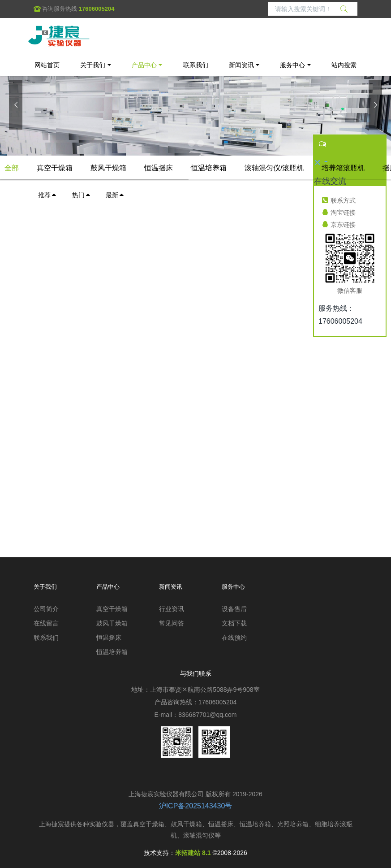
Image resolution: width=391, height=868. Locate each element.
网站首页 (47, 65)
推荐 (47, 195)
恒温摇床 (159, 168)
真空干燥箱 (55, 168)
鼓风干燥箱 (108, 168)
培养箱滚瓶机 (343, 168)
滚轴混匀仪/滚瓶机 (274, 168)
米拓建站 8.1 (193, 853)
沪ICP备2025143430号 (196, 806)
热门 (82, 195)
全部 (12, 168)
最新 (115, 195)
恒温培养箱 (209, 168)
